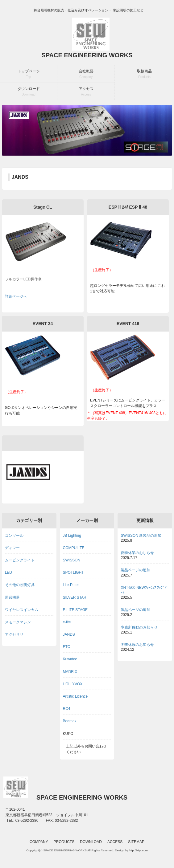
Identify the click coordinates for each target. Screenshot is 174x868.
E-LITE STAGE (75, 610)
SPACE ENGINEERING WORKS (87, 55)
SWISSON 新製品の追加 (141, 536)
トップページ (29, 74)
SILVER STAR (75, 597)
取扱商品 (144, 74)
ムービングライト (20, 560)
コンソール (14, 536)
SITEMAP (136, 842)
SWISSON (72, 560)
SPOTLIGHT (73, 573)
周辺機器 (12, 597)
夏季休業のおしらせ (137, 553)
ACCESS (115, 842)
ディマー (12, 548)
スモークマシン (18, 622)
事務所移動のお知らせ (139, 627)
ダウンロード (29, 91)
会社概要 (86, 74)
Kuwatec (70, 659)
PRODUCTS (64, 842)
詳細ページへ (16, 296)
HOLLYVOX (73, 684)
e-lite (67, 622)
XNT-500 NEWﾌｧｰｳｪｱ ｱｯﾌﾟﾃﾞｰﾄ (144, 590)
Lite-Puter (71, 585)
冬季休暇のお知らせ (137, 645)
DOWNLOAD (91, 842)
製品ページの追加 (135, 570)
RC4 (67, 709)
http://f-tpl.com (138, 850)
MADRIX (70, 672)
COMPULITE (74, 548)
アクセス (86, 91)
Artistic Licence (75, 696)
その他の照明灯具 (20, 585)
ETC (67, 647)
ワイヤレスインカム (22, 610)
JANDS (69, 634)
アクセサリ (14, 634)
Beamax (70, 721)
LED (8, 573)
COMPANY (39, 842)
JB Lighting (72, 536)
